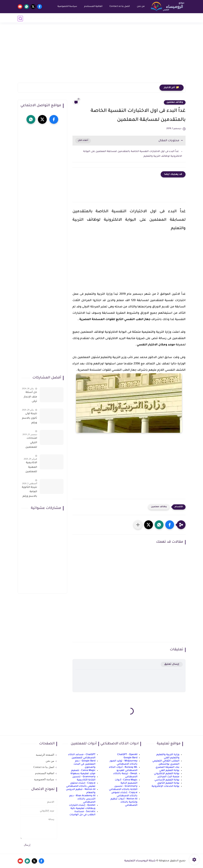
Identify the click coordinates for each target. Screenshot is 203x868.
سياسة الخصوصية (67, 7)
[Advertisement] (102, 55)
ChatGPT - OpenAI (127, 755)
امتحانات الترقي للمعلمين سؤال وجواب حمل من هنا (29, 443)
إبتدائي (140, 18)
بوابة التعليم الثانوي (168, 783)
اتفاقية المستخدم (93, 7)
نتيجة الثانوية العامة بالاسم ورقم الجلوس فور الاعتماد (29, 493)
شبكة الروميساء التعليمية (140, 861)
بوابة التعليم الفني (169, 770)
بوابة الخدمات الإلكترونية (166, 786)
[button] (170, 525)
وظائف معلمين (175, 102)
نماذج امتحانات (90, 18)
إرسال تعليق (172, 664)
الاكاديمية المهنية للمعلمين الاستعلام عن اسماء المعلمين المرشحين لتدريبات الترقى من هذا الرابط (31, 468)
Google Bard (131, 758)
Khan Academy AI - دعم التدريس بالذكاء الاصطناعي (82, 799)
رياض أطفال (160, 18)
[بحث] (20, 19)
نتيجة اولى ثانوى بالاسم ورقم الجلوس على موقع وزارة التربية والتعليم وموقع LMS (30, 419)
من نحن (140, 7)
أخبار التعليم (178, 18)
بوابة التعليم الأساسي (167, 780)
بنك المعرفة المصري (167, 767)
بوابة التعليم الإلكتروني (167, 774)
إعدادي (124, 18)
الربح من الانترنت (67, 18)
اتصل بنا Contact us (119, 7)
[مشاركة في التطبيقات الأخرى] (138, 525)
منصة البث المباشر (169, 777)
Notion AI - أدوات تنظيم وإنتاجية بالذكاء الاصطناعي (124, 802)
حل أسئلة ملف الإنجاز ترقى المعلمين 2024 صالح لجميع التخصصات (30, 398)
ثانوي (110, 18)
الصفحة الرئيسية (45, 755)
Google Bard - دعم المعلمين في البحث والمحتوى (84, 764)
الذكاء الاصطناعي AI (42, 18)
